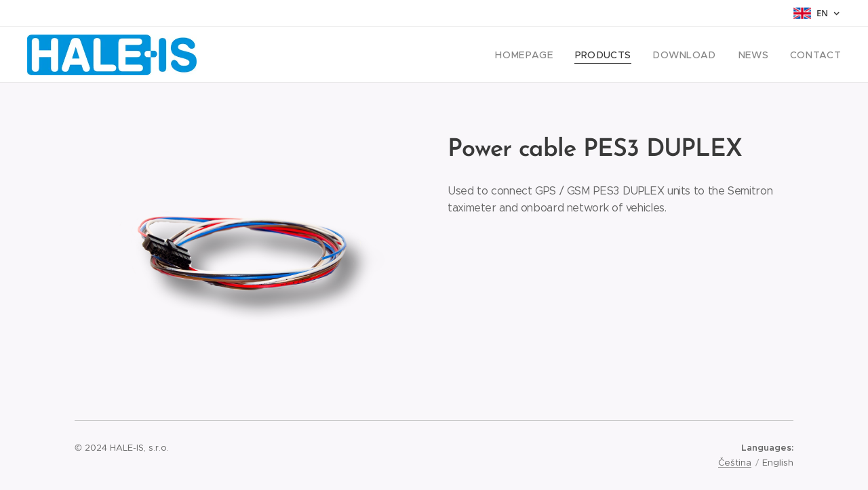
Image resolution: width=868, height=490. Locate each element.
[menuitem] (549, 55)
